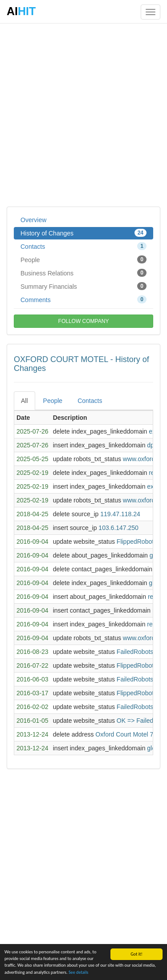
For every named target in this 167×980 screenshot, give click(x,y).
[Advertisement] (83, 114)
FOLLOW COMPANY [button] (84, 321)
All (24, 401)
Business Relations (83, 273)
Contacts (83, 246)
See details (78, 973)
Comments (83, 299)
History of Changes (83, 233)
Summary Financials (83, 286)
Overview (33, 220)
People (83, 259)
